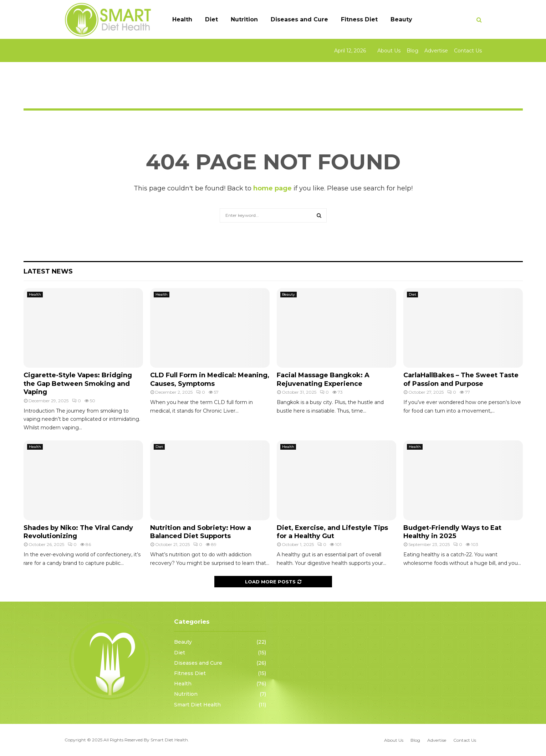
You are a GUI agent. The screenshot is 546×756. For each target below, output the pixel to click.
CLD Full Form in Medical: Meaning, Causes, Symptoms (210, 379)
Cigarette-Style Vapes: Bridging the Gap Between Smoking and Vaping (78, 384)
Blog (412, 51)
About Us (389, 51)
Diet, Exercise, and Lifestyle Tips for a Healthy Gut (332, 532)
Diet (211, 19)
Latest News (48, 271)
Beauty (401, 19)
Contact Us (468, 51)
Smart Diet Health (197, 705)
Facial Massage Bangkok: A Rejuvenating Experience (323, 379)
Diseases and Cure (299, 19)
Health (182, 19)
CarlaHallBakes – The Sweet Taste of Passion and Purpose (461, 379)
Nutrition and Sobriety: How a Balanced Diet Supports (201, 532)
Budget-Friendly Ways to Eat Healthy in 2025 (452, 532)
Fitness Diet (359, 19)
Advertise (436, 51)
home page (272, 188)
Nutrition (244, 19)
